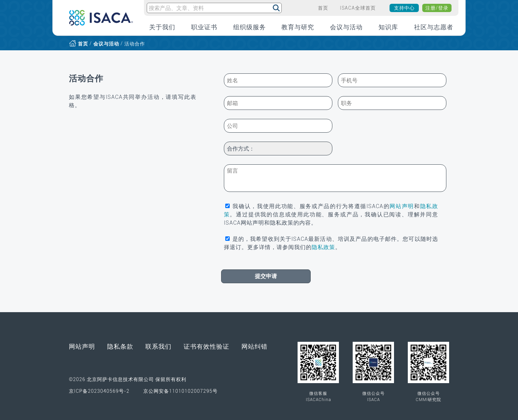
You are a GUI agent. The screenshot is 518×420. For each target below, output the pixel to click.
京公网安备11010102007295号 (180, 379)
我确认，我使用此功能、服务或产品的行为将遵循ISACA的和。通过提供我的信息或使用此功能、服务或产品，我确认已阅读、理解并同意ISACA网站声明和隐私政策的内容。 (331, 214)
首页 (83, 44)
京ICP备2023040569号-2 (99, 379)
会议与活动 (106, 44)
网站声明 (402, 206)
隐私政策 (323, 247)
